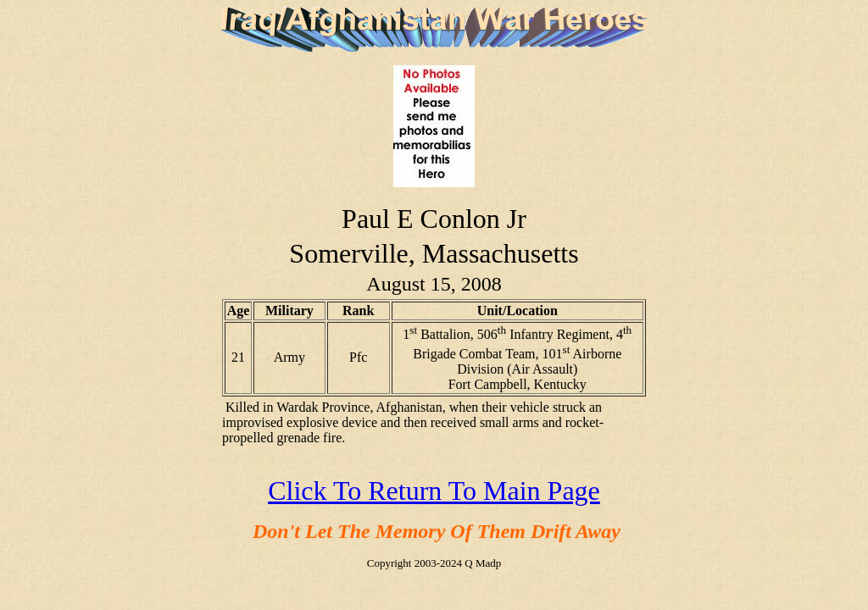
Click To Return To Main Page (434, 491)
